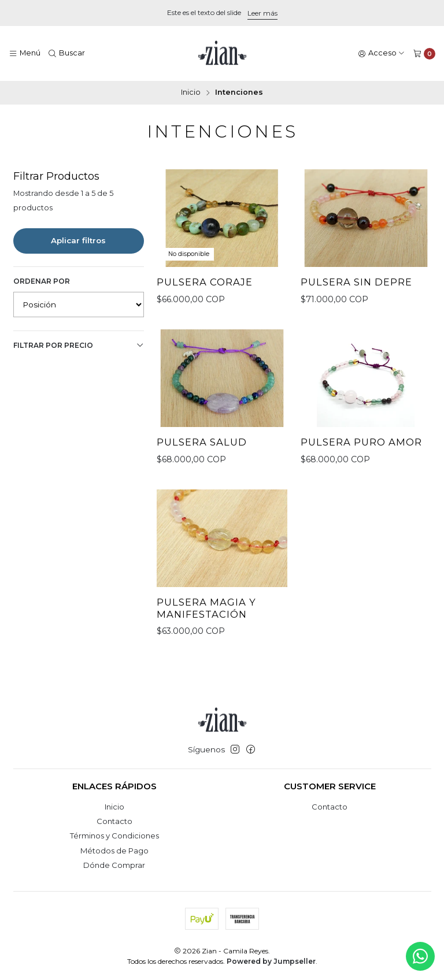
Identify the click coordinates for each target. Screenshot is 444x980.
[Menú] (25, 53)
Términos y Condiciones (114, 836)
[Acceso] (382, 53)
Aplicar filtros (78, 240)
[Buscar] (67, 53)
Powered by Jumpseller (271, 961)
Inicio (191, 93)
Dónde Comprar (114, 865)
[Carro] (424, 53)
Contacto (114, 821)
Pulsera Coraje (205, 282)
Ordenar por (42, 281)
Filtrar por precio (79, 346)
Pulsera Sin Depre (356, 282)
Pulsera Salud (202, 442)
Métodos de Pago (114, 851)
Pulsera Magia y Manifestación (206, 616)
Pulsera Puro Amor (361, 442)
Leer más (262, 13)
